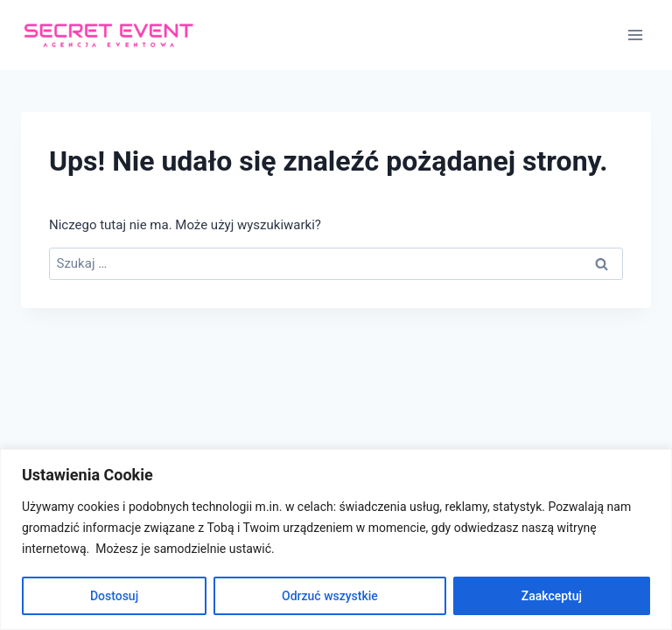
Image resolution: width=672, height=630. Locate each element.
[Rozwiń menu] (635, 35)
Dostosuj (114, 596)
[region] (336, 539)
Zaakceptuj (552, 596)
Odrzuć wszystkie (330, 596)
